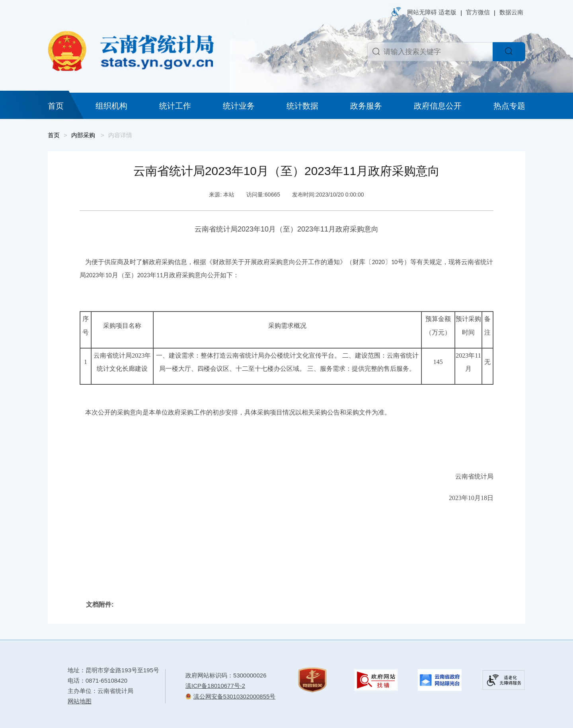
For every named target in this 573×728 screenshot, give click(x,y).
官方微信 (478, 12)
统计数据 (302, 106)
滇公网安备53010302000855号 (235, 696)
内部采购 (83, 135)
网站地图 (80, 701)
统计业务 (239, 106)
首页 (56, 106)
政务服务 (366, 106)
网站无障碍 (422, 12)
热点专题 (509, 106)
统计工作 (175, 106)
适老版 (447, 12)
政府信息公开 (438, 106)
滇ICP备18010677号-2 (215, 686)
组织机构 (111, 106)
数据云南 (511, 12)
